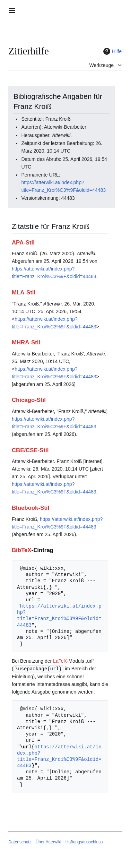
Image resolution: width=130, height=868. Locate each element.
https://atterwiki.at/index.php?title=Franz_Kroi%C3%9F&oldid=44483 (59, 616)
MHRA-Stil (26, 342)
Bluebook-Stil (31, 508)
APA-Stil (23, 243)
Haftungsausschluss (84, 842)
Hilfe (112, 51)
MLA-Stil (24, 293)
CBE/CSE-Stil (30, 450)
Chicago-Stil (29, 400)
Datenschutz (20, 842)
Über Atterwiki (49, 842)
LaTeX (60, 661)
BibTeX (22, 550)
